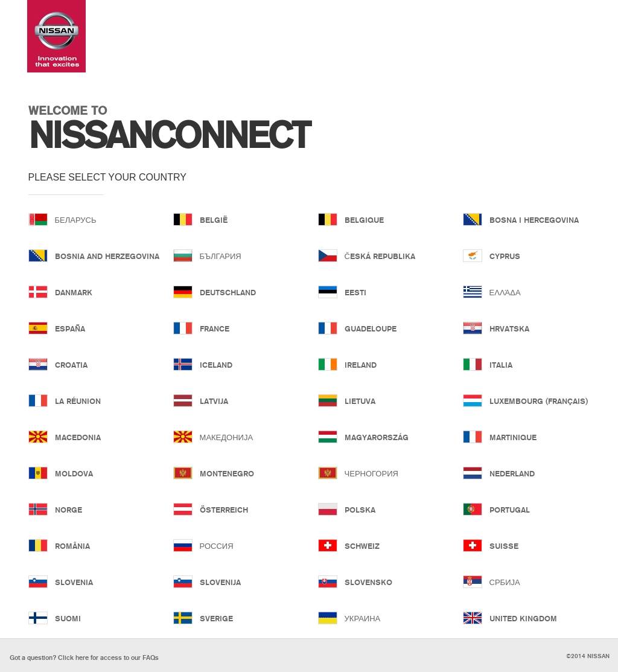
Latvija (214, 401)
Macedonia (78, 437)
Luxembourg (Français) (537, 401)
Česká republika (380, 256)
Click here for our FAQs (84, 658)
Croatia (71, 365)
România (72, 546)
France (215, 328)
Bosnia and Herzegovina (102, 256)
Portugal (510, 510)
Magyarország (377, 437)
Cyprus (505, 256)
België (214, 220)
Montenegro (227, 473)
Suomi (68, 618)
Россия (217, 546)
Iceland (216, 365)
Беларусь (76, 220)
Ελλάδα (505, 292)
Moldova (74, 473)
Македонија (227, 437)
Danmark (74, 292)
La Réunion (78, 401)
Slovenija (220, 582)
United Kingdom (523, 618)
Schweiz (362, 546)
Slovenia (74, 582)
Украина (363, 618)
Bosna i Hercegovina (534, 220)
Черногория (371, 473)
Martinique (513, 437)
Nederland (512, 473)
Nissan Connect (56, 36)
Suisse (504, 546)
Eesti (355, 292)
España (70, 328)
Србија (505, 582)
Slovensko (368, 582)
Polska (360, 510)
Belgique (364, 220)
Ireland (361, 365)
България (221, 256)
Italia (501, 365)
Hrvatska (509, 328)
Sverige (216, 618)
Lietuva (360, 401)
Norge (68, 510)
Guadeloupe (371, 328)
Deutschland (228, 292)
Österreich (224, 510)
